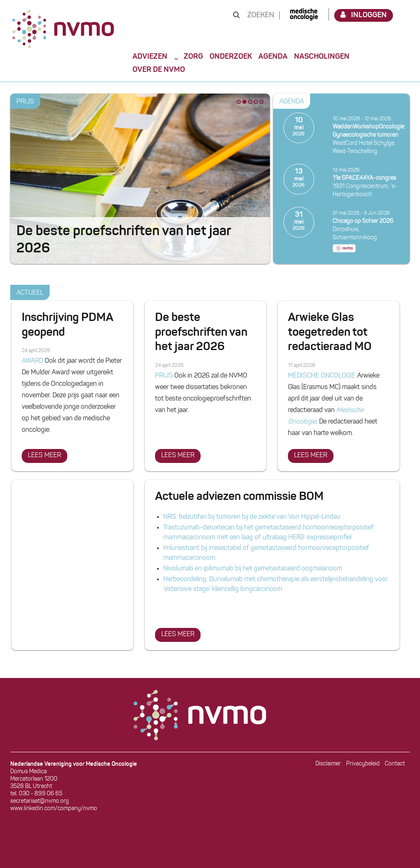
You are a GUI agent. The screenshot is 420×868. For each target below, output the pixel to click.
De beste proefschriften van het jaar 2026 (201, 333)
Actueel (30, 293)
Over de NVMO (159, 70)
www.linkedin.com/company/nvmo (54, 809)
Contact (395, 764)
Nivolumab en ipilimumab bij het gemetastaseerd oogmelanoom (253, 569)
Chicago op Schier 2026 (363, 221)
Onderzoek (231, 57)
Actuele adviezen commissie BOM (239, 497)
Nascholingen (322, 57)
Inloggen (364, 15)
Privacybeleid (363, 764)
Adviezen (150, 57)
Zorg (193, 57)
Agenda (273, 57)
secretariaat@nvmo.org (40, 801)
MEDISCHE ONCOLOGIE (322, 376)
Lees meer (47, 454)
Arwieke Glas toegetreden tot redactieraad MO (330, 333)
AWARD (32, 361)
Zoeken (253, 15)
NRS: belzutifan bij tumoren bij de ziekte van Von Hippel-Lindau (252, 517)
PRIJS (25, 102)
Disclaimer (328, 764)
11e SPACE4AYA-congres (364, 178)
